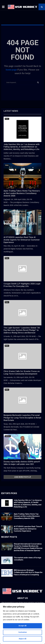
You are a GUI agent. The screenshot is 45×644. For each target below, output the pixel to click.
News (7, 119)
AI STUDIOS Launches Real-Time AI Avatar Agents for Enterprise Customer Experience (22, 240)
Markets (8, 436)
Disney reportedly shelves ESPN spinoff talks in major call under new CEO (22, 463)
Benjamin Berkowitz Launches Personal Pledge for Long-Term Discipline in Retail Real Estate (22, 418)
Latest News (11, 111)
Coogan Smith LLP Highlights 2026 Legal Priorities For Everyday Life (22, 285)
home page (11, 70)
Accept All (22, 626)
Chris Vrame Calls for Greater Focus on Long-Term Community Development (22, 373)
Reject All (23, 639)
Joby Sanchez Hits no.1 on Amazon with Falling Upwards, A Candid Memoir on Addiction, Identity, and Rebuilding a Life (22, 147)
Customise (22, 632)
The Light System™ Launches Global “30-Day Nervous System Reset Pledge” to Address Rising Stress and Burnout (22, 330)
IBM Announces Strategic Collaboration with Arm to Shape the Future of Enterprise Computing (28, 572)
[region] (22, 623)
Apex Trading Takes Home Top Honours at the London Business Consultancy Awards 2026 (22, 193)
